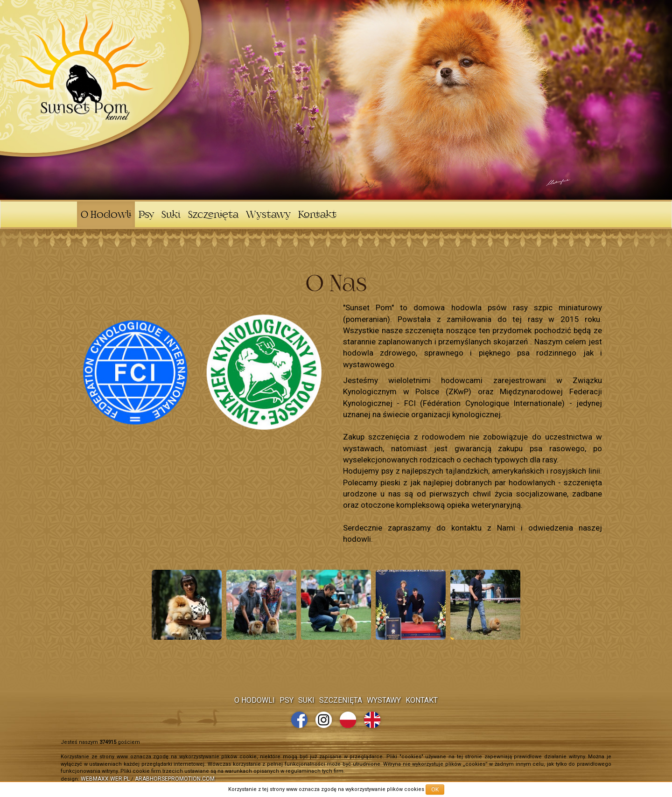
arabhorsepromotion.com (175, 779)
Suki (171, 216)
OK (435, 790)
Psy (146, 216)
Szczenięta (213, 216)
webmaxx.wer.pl (105, 779)
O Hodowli (106, 216)
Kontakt (317, 216)
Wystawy (268, 216)
